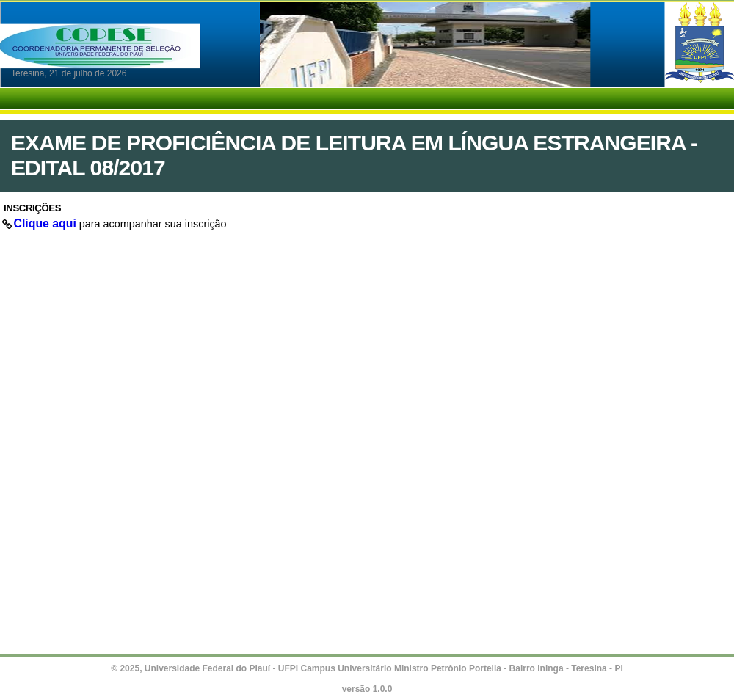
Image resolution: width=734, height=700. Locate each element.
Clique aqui (45, 223)
